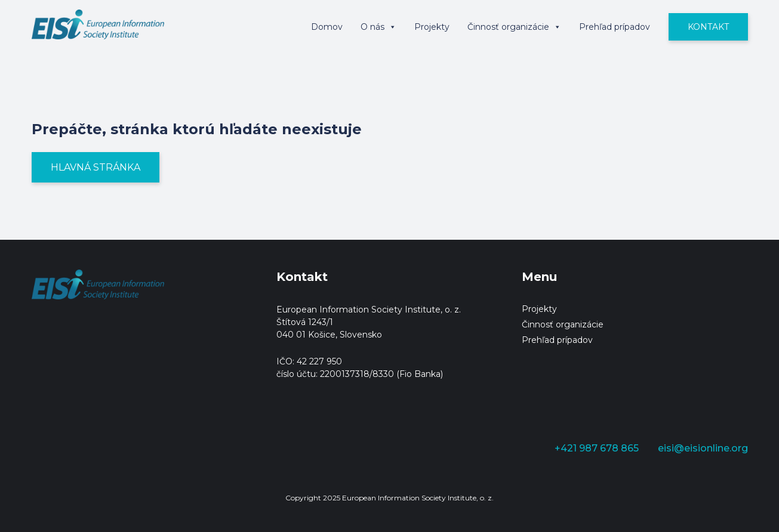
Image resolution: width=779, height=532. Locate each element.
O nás (378, 27)
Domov (327, 27)
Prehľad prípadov (615, 27)
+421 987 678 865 (597, 448)
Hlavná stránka (96, 167)
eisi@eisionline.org (703, 448)
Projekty (432, 27)
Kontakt (708, 27)
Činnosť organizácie (514, 27)
